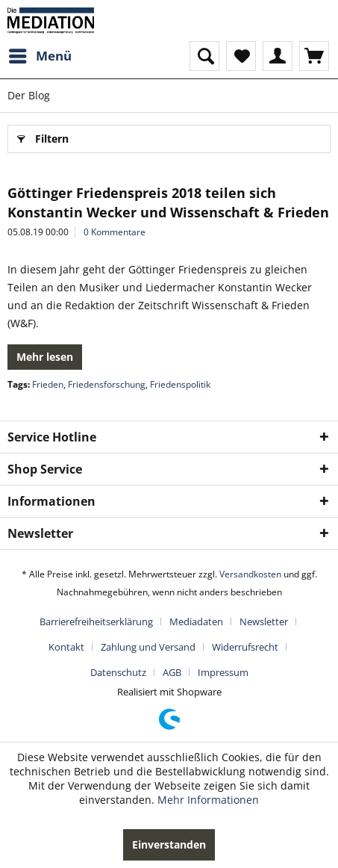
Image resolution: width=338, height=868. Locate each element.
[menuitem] (40, 56)
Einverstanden (169, 844)
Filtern (43, 136)
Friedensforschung (107, 384)
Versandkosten (250, 574)
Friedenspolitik (180, 384)
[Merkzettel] (241, 56)
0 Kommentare (115, 232)
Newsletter (264, 621)
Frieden (48, 384)
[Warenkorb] (314, 56)
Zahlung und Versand (148, 647)
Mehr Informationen (208, 800)
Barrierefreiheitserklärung (96, 621)
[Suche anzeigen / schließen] (204, 56)
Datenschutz (118, 672)
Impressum (223, 672)
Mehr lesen (45, 357)
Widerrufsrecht (245, 647)
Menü (40, 54)
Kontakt (66, 647)
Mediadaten (196, 621)
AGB (172, 672)
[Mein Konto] (278, 56)
